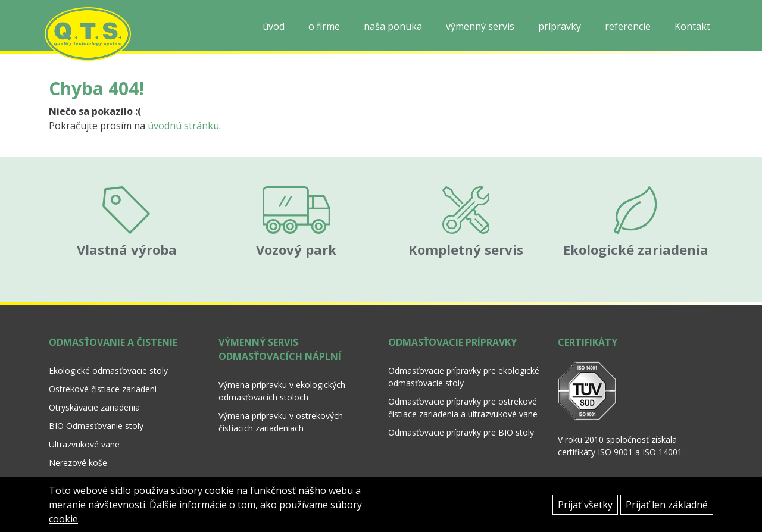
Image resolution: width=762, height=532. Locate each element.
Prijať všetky (585, 505)
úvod (274, 26)
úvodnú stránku (183, 126)
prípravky (560, 26)
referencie (628, 26)
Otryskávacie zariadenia (94, 395)
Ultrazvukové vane (84, 432)
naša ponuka (393, 26)
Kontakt (692, 26)
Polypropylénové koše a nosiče (109, 469)
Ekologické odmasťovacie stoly (108, 358)
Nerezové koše (78, 450)
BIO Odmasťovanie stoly (96, 413)
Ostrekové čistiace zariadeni (103, 376)
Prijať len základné (667, 505)
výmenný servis (480, 26)
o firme (324, 26)
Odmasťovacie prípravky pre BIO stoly (461, 420)
